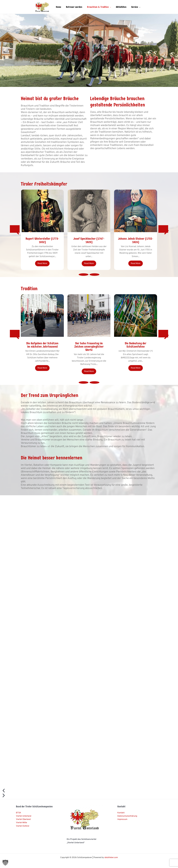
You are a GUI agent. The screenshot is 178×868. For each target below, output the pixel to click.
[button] (5, 863)
